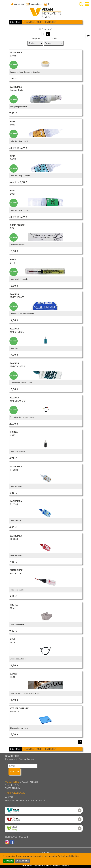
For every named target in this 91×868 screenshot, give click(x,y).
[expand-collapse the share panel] (88, 36)
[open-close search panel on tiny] (81, 4)
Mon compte (19, 4)
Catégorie (35, 39)
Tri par (54, 39)
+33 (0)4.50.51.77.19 (15, 793)
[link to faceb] (12, 842)
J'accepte (9, 861)
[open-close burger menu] (87, 4)
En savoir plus (23, 861)
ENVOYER (14, 772)
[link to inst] (7, 842)
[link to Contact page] (34, 4)
